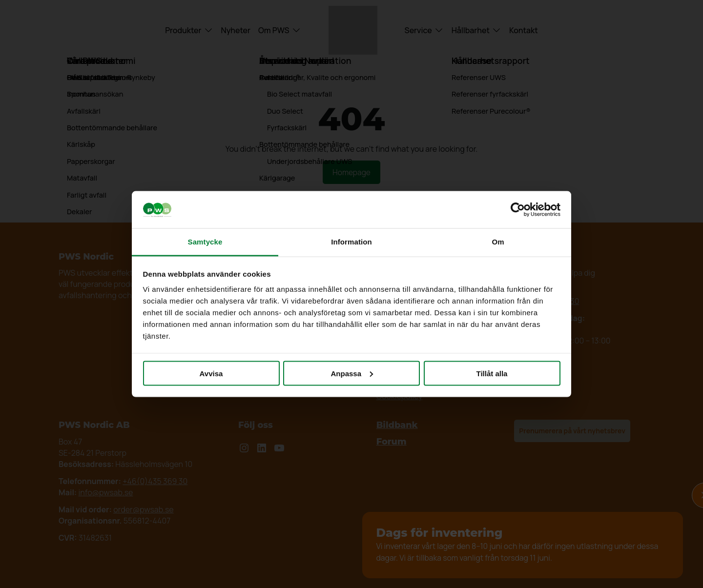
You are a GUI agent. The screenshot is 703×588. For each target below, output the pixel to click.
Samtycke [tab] (205, 242)
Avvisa (211, 373)
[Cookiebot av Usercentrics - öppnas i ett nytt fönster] (518, 210)
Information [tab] (351, 242)
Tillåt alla (492, 373)
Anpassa (352, 373)
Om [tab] (498, 242)
